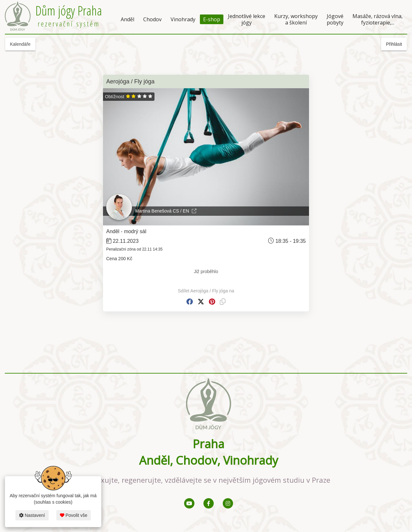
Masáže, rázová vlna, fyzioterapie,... (378, 19)
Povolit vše (74, 515)
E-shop (212, 19)
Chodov (152, 19)
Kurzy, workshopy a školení (296, 19)
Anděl (127, 19)
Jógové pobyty (335, 19)
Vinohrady (183, 19)
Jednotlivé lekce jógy (247, 19)
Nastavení (32, 515)
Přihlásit (394, 44)
